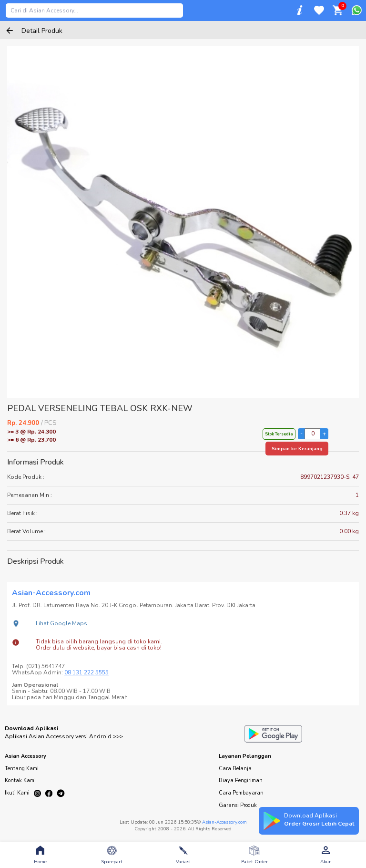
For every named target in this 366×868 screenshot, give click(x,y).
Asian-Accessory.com (224, 822)
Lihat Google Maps (61, 623)
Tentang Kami (22, 769)
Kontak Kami (20, 780)
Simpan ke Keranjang (297, 449)
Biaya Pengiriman (241, 780)
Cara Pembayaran (241, 793)
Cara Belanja (235, 769)
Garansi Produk (238, 805)
